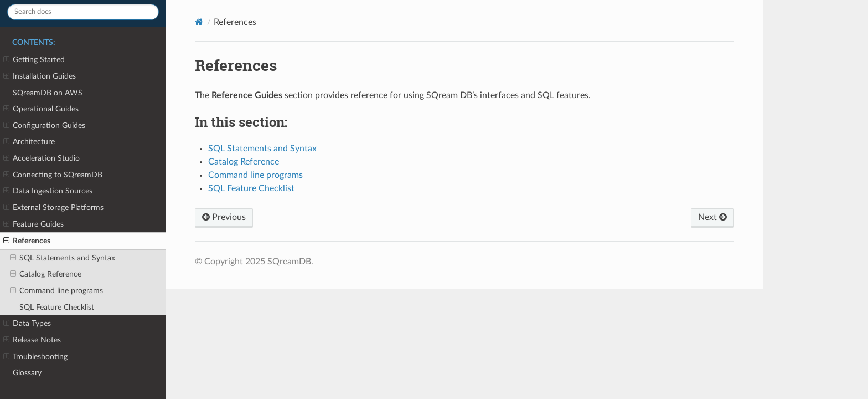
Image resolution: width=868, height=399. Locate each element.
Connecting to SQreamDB (53, 175)
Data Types (27, 324)
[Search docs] (83, 12)
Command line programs (56, 291)
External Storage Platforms (53, 208)
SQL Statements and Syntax (63, 258)
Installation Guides (40, 76)
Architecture (29, 142)
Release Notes (32, 340)
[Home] (199, 22)
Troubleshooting (35, 357)
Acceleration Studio (42, 158)
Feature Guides (33, 224)
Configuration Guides (44, 126)
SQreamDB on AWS (48, 93)
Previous (224, 217)
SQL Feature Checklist (57, 307)
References (27, 241)
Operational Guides (41, 109)
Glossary (27, 373)
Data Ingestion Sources (48, 191)
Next (712, 217)
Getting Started (34, 60)
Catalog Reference (46, 274)
